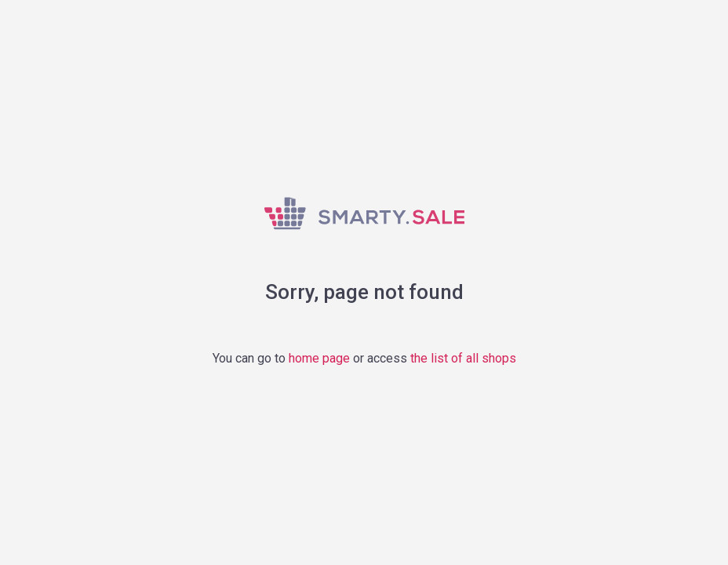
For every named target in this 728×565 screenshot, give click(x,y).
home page (319, 358)
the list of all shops (463, 358)
